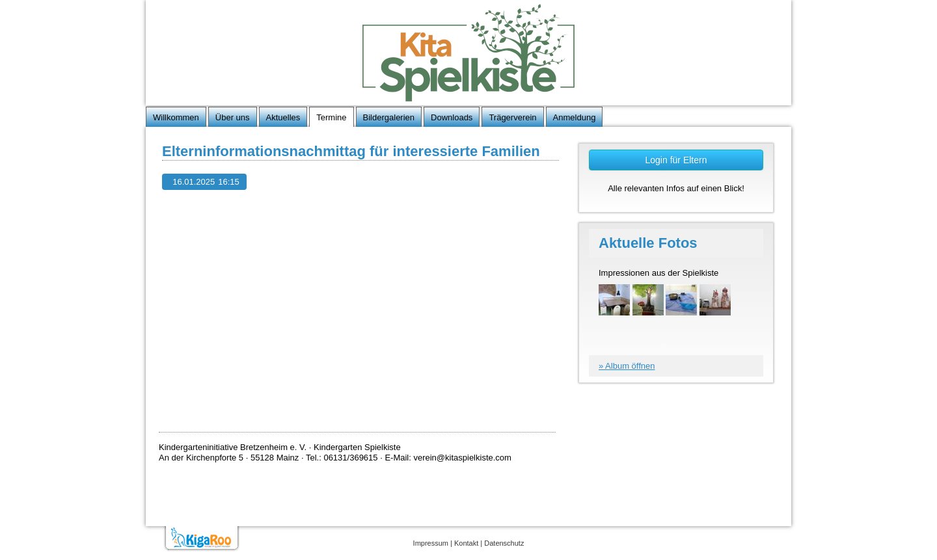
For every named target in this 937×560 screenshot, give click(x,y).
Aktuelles (283, 117)
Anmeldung (575, 117)
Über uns (233, 117)
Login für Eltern (676, 160)
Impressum (431, 543)
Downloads (452, 117)
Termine (331, 117)
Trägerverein (512, 117)
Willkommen (176, 117)
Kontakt (466, 543)
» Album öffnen (627, 366)
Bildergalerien (389, 117)
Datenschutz (504, 543)
